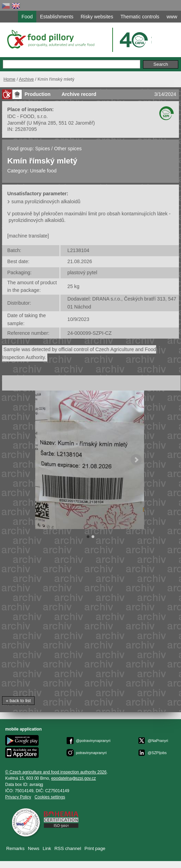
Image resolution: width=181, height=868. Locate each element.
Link (47, 848)
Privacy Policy (18, 797)
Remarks (15, 848)
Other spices (68, 149)
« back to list (18, 701)
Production (37, 94)
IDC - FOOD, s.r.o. (27, 116)
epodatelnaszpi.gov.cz (73, 778)
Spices (43, 149)
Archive (26, 79)
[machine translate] (28, 236)
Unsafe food (43, 171)
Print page (95, 848)
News (34, 848)
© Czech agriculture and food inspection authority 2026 (56, 772)
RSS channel (68, 848)
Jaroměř (16, 123)
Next (136, 460)
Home (9, 79)
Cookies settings (50, 797)
